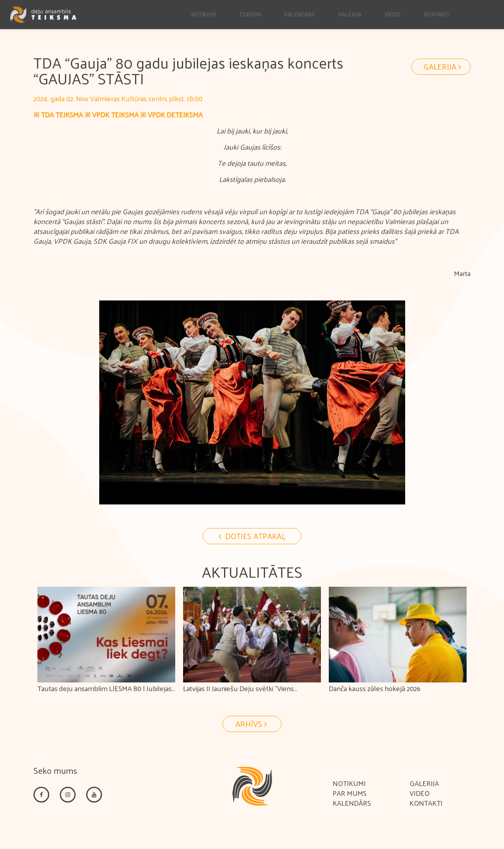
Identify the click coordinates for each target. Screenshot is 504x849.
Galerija (443, 67)
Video (420, 793)
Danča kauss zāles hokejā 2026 (375, 688)
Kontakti (426, 803)
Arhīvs (252, 724)
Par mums (350, 793)
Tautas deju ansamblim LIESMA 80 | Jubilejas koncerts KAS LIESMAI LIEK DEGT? (105, 694)
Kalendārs (352, 803)
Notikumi (349, 783)
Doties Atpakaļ (252, 536)
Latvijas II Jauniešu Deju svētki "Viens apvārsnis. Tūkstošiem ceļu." (238, 694)
